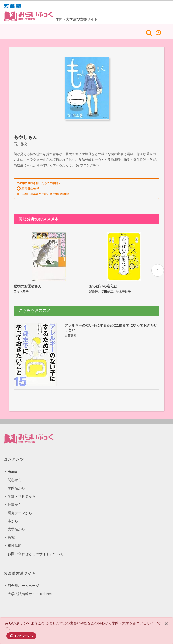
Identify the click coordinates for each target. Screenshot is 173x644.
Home (12, 472)
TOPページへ (21, 636)
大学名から (16, 529)
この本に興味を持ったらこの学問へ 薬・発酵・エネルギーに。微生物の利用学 (43, 189)
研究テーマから (20, 513)
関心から (15, 480)
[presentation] (158, 270)
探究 (11, 537)
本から (13, 521)
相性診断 (15, 546)
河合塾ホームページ (23, 586)
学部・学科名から (22, 496)
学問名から (16, 488)
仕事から (15, 505)
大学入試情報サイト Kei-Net (30, 594)
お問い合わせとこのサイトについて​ (36, 554)
